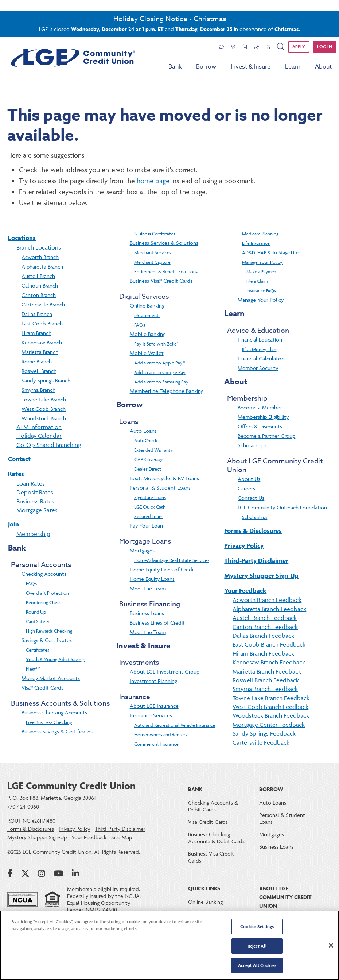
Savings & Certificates (47, 640)
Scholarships (252, 445)
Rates (16, 474)
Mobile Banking (148, 334)
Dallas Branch (37, 314)
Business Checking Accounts (54, 712)
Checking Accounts (44, 574)
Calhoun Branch (40, 285)
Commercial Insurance (156, 744)
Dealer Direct (148, 469)
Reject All (257, 946)
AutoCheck (146, 440)
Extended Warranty (154, 450)
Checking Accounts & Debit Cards (213, 806)
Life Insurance (256, 243)
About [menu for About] (323, 67)
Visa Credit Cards (208, 822)
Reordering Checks (45, 602)
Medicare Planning (260, 234)
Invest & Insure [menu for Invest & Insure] (251, 67)
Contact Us (251, 498)
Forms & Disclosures (253, 531)
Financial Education (260, 339)
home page (153, 181)
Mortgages (142, 550)
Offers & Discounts (260, 426)
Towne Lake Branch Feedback (271, 698)
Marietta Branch (40, 352)
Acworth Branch (40, 257)
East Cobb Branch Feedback (269, 644)
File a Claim (257, 281)
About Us (249, 479)
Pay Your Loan (146, 526)
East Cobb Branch (42, 323)
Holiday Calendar (39, 436)
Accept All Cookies (257, 965)
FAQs (31, 583)
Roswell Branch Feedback (266, 680)
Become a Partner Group (266, 436)
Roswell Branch (39, 371)
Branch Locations (39, 247)
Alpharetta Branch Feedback (269, 609)
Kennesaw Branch (42, 342)
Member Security (258, 368)
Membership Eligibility (263, 417)
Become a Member (260, 407)
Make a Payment (262, 272)
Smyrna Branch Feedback (265, 689)
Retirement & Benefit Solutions (166, 271)
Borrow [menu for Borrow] (206, 67)
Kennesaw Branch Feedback (269, 662)
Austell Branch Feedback (265, 618)
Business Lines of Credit (157, 623)
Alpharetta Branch (42, 267)
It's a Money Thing (260, 349)
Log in (325, 47)
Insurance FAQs (261, 291)
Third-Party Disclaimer (256, 561)
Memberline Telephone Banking (167, 391)
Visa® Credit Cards (42, 688)
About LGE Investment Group (165, 672)
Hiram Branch (36, 333)
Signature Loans (150, 497)
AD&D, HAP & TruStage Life (270, 252)
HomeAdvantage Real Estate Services (172, 560)
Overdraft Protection (47, 593)
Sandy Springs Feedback (264, 733)
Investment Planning (153, 681)
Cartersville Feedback (261, 742)
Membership (33, 534)
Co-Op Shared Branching (49, 445)
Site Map (122, 837)
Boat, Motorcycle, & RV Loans (164, 478)
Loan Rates (31, 483)
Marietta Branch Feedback (267, 671)
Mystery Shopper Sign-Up (261, 576)
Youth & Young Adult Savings (56, 659)
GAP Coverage (149, 459)
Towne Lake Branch (44, 399)
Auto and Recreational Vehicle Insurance (175, 725)
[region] (169, 945)
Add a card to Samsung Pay (161, 382)
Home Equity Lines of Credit (163, 569)
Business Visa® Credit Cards (161, 281)
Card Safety (38, 621)
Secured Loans (149, 516)
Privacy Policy (244, 546)
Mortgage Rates (37, 510)
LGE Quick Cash (150, 507)
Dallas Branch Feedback (263, 636)
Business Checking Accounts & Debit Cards (216, 838)
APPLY (299, 47)
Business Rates (35, 501)
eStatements (147, 315)
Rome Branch (37, 361)
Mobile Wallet (147, 353)
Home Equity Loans (152, 579)
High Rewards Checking (49, 631)
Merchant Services (153, 252)
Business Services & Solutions (164, 243)
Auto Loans (143, 431)
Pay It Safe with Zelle (156, 344)
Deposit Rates (35, 492)
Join (13, 524)
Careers (246, 488)
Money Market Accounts (51, 678)
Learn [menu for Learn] (293, 67)
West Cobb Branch (44, 409)
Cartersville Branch (43, 304)
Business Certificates (155, 234)
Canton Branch (39, 295)
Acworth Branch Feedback (267, 600)
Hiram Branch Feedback (263, 653)
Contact (19, 459)
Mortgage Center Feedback (269, 725)
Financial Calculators (262, 358)
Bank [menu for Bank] (175, 67)
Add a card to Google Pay (160, 372)
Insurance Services (151, 715)
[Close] (331, 945)
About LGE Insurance (154, 706)
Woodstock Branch (44, 418)
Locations (22, 238)
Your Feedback (245, 591)
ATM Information (39, 427)
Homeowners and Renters (161, 734)
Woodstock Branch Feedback (271, 715)
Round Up (36, 612)
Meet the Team (148, 588)
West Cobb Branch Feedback (270, 707)
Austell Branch (38, 276)
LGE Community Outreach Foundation (282, 507)
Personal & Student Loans (160, 488)
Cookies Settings (257, 927)
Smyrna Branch (38, 390)
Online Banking (147, 306)
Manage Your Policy (262, 262)
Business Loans (147, 613)
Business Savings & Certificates (57, 731)
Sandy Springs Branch (46, 380)
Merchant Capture (152, 262)
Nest (33, 669)
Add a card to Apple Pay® (160, 363)
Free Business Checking (49, 722)
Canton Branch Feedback (265, 627)
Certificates (38, 650)
